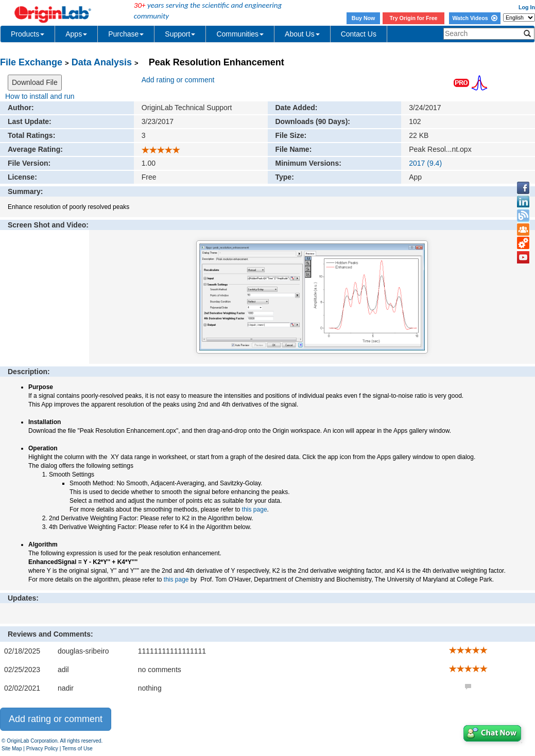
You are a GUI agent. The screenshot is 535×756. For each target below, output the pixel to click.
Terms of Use (77, 749)
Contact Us (359, 34)
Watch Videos (474, 18)
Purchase (126, 34)
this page (255, 509)
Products (28, 34)
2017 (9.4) (425, 163)
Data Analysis (102, 62)
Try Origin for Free (414, 18)
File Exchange (31, 62)
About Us (302, 34)
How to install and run (40, 96)
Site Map (12, 749)
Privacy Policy (42, 749)
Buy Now (364, 18)
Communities (240, 34)
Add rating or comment (178, 80)
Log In (527, 7)
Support (180, 34)
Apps (76, 34)
